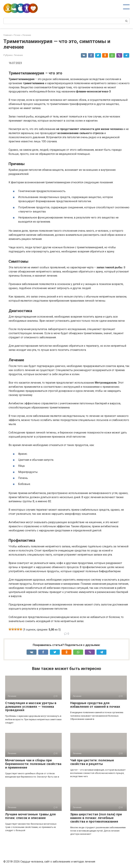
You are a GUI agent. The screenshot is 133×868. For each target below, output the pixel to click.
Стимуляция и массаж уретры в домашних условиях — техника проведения (31, 707)
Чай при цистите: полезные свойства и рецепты (92, 762)
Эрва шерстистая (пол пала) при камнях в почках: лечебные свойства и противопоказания (96, 818)
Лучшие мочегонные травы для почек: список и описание (30, 816)
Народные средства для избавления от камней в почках (95, 705)
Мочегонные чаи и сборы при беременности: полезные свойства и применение (33, 764)
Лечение (18, 55)
